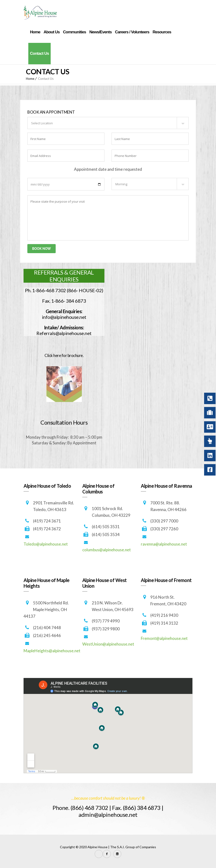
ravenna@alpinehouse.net (164, 544)
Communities (75, 32)
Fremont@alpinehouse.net (164, 638)
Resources (162, 32)
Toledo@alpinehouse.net (46, 544)
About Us (52, 32)
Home (35, 32)
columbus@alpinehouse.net (107, 550)
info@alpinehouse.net (64, 317)
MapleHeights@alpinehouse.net (52, 651)
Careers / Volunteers (132, 32)
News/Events (100, 32)
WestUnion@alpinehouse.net (108, 644)
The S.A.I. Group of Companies (133, 847)
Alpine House (98, 847)
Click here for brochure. (64, 355)
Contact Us (39, 53)
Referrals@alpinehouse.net (64, 333)
